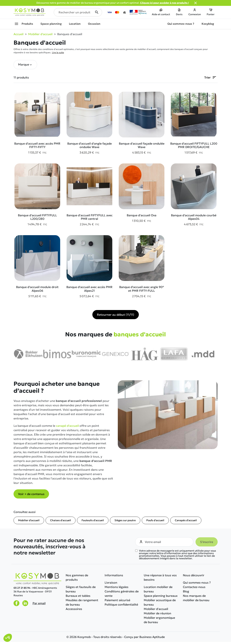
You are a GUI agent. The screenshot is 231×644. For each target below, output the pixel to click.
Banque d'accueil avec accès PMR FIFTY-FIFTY (37, 145)
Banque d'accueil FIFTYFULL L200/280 (37, 217)
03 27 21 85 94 (22, 588)
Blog (186, 591)
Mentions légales (117, 587)
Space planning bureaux (161, 596)
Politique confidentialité (121, 604)
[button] (25, 65)
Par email (39, 603)
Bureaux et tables (78, 596)
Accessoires (74, 609)
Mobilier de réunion (157, 613)
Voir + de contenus (31, 494)
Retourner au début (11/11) (116, 315)
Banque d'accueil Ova (142, 215)
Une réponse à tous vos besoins (160, 577)
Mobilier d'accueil (29, 520)
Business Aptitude (152, 637)
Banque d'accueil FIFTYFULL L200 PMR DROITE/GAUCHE (194, 145)
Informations (114, 575)
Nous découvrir (194, 575)
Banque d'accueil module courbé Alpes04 (194, 217)
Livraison (111, 583)
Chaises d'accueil (61, 520)
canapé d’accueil (67, 426)
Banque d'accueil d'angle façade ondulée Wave (90, 145)
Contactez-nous (194, 587)
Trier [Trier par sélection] (210, 77)
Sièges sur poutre (125, 520)
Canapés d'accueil (186, 520)
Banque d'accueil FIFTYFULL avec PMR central (90, 217)
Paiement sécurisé (117, 600)
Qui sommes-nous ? (197, 583)
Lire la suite (58, 52)
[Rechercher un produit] (78, 12)
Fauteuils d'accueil (93, 520)
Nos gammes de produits (77, 577)
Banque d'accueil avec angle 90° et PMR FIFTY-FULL (142, 289)
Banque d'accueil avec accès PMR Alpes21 (89, 289)
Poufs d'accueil (155, 520)
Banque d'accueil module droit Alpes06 (37, 289)
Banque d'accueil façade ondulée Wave (142, 145)
